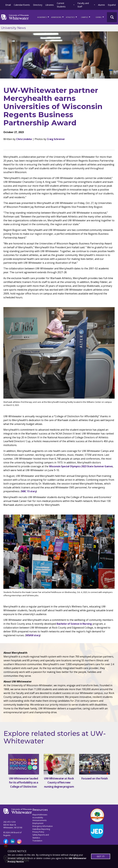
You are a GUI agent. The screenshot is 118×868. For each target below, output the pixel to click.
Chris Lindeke (24, 139)
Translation (37, 841)
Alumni (101, 5)
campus (86, 17)
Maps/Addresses (40, 815)
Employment (38, 823)
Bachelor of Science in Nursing (74, 624)
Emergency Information (43, 826)
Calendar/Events (22, 5)
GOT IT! (101, 856)
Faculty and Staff (83, 5)
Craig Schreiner (56, 139)
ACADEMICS (43, 17)
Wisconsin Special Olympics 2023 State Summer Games (81, 466)
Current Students (61, 5)
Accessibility (38, 818)
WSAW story (33, 635)
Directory (38, 5)
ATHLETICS (72, 17)
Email (8, 5)
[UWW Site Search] (112, 17)
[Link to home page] (15, 17)
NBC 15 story (29, 491)
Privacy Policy (38, 832)
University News (13, 28)
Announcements (39, 820)
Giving (100, 17)
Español (112, 5)
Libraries (50, 5)
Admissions (58, 17)
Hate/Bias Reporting (41, 829)
